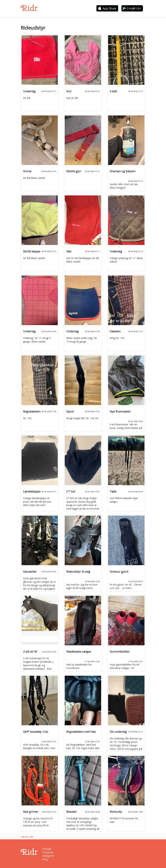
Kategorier (48, 856)
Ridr (29, 8)
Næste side (27, 837)
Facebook (48, 852)
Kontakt (47, 849)
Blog (45, 859)
